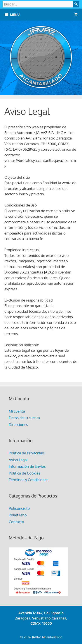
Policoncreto (19, 508)
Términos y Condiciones (29, 480)
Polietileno (18, 515)
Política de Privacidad (26, 453)
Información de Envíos (27, 466)
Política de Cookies (24, 473)
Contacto (16, 522)
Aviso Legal (18, 460)
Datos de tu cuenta (24, 418)
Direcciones (18, 424)
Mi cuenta (17, 411)
